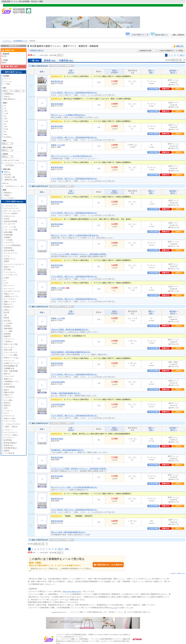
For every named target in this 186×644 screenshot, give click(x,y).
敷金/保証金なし (10, 99)
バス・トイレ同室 (11, 230)
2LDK (6, 121)
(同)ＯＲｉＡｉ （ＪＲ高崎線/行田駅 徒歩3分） (69, 115)
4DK (6, 134)
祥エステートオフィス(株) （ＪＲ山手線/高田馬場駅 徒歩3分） (74, 487)
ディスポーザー (10, 224)
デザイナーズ (9, 416)
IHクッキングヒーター (12, 211)
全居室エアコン (10, 259)
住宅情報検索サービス (20, 41)
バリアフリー (9, 398)
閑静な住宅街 (9, 392)
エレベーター (9, 347)
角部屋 (7, 318)
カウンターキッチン (12, 208)
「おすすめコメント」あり (14, 186)
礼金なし (7, 96)
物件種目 (173, 70)
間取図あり (8, 193)
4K (5, 132)
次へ (182, 55)
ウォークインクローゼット (14, 264)
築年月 (173, 73)
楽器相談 (7, 334)
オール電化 (8, 400)
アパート (7, 79)
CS (5, 280)
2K (5, 116)
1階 (5, 315)
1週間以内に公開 (10, 180)
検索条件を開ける (37, 50)
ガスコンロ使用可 (11, 213)
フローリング (9, 361)
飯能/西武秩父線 (57, 81)
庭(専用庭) (8, 440)
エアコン (7, 256)
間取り (151, 70)
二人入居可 (8, 323)
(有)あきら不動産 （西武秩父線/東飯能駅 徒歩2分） (70, 330)
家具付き (7, 403)
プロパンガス (9, 376)
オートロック (9, 289)
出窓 (6, 408)
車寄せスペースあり (12, 358)
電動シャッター (10, 302)
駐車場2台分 (9, 445)
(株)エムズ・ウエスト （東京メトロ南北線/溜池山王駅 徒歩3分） (75, 235)
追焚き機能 (8, 232)
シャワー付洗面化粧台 (12, 245)
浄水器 (7, 219)
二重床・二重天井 (11, 427)
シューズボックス (11, 275)
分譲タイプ (8, 395)
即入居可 (7, 321)
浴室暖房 (7, 237)
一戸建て (7, 84)
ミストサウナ (9, 243)
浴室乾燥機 (8, 235)
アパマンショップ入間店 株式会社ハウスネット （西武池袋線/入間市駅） (79, 254)
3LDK (6, 129)
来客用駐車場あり (11, 448)
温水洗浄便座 (9, 250)
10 (56, 549)
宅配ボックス (9, 294)
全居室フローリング (12, 363)
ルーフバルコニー (11, 432)
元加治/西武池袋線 (58, 341)
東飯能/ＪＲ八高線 (58, 145)
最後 (67, 549)
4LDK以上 (8, 137)
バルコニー (8, 430)
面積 (151, 73)
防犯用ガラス (9, 307)
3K (5, 124)
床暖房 (7, 261)
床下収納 (7, 269)
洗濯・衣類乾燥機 (11, 371)
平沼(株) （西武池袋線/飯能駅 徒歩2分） (66, 393)
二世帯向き (8, 342)
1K (5, 108)
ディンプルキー (10, 299)
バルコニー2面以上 (11, 435)
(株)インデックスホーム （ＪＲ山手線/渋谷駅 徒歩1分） (72, 156)
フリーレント (9, 339)
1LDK (6, 113)
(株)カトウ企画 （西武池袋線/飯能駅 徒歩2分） (69, 532)
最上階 (7, 312)
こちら (114, 608)
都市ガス (7, 374)
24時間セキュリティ (12, 296)
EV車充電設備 (9, 387)
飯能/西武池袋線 (57, 104)
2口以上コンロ (9, 216)
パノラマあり (9, 198)
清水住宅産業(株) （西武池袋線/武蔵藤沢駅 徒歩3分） (71, 352)
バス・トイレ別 (10, 227)
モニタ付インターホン (12, 291)
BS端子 (7, 278)
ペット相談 (8, 331)
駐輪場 (7, 451)
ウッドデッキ (9, 438)
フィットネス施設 (11, 355)
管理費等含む (9, 94)
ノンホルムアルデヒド (12, 424)
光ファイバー (9, 286)
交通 (71, 70)
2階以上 (7, 310)
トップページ (7, 41)
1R (5, 106)
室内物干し (8, 384)
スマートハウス (10, 421)
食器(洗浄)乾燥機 (10, 221)
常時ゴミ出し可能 (11, 344)
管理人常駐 (8, 350)
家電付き (7, 405)
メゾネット (8, 411)
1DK (6, 111)
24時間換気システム (12, 381)
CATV (6, 283)
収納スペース (9, 267)
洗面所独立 (8, 248)
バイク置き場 (9, 453)
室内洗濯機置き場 (11, 366)
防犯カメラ (8, 304)
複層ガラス (8, 379)
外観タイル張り (10, 418)
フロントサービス (11, 352)
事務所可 (7, 336)
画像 (41, 71)
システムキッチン (11, 206)
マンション (8, 81)
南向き (7, 390)
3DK (6, 126)
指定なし (7, 172)
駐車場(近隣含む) (10, 443)
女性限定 (7, 326)
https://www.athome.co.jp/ (72, 591)
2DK (6, 119)
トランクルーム (10, 272)
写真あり (7, 195)
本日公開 (7, 175)
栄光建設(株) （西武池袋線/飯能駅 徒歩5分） (68, 450)
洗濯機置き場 (9, 368)
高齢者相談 (8, 328)
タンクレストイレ (11, 253)
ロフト (7, 413)
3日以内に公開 (9, 177)
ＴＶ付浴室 (8, 240)
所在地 (70, 73)
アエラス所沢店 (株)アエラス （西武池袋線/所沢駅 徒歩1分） (74, 93)
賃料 (114, 70)
